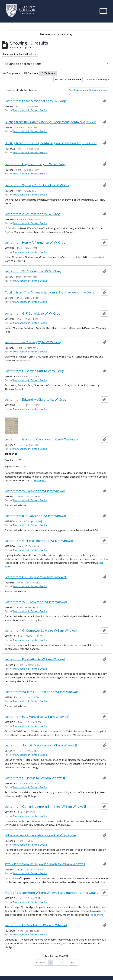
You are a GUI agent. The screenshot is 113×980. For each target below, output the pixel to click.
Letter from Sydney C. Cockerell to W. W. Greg (38, 185)
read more (40, 480)
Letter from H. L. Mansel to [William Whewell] (37, 717)
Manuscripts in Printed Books (30, 110)
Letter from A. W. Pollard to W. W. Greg (32, 214)
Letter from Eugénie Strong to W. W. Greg (35, 164)
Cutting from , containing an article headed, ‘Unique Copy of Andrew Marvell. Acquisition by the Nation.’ (52, 143)
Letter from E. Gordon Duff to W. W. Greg (34, 371)
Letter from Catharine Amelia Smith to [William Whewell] (45, 807)
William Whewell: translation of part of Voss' (40, 835)
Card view (31, 73)
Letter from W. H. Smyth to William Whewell (36, 602)
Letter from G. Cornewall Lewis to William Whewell (41, 631)
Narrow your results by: (57, 34)
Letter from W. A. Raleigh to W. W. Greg (33, 271)
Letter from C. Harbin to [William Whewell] (35, 778)
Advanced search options (23, 64)
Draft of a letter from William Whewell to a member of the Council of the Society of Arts (52, 893)
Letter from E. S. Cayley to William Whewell (36, 577)
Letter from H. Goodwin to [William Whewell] (36, 925)
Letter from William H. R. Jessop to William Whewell (41, 692)
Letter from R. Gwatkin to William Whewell (35, 659)
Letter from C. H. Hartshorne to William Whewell (39, 541)
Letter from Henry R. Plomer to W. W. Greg (35, 243)
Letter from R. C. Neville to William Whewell (36, 516)
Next (74, 962)
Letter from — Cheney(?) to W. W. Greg (33, 342)
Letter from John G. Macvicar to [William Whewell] (41, 745)
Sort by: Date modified (67, 80)
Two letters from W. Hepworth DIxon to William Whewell (45, 864)
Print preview (12, 73)
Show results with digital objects (88, 90)
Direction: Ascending (97, 80)
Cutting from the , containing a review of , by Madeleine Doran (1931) (52, 122)
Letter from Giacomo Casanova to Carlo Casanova (41, 439)
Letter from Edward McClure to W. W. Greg (35, 400)
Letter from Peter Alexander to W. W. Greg (35, 101)
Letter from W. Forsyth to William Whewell (35, 491)
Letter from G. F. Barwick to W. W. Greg (33, 313)
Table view (48, 73)
